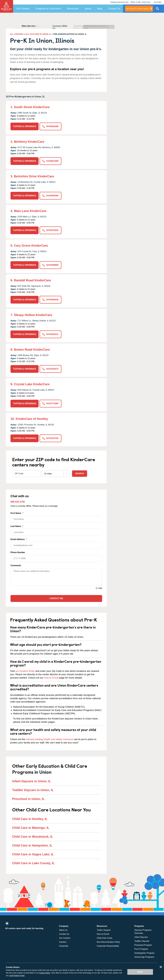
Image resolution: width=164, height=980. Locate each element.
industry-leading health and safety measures (50, 739)
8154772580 (50, 404)
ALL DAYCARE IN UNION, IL (38, 34)
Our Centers (23, 9)
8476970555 (50, 230)
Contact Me (56, 598)
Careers (63, 942)
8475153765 (50, 438)
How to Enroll (51, 678)
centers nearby (138, 9)
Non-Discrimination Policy (108, 942)
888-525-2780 (18, 502)
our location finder (25, 671)
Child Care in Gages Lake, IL (33, 854)
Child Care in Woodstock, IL (33, 837)
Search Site (157, 10)
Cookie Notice (45, 973)
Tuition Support (104, 930)
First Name (56, 517)
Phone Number (56, 557)
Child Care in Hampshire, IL (32, 845)
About (88, 9)
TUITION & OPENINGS (25, 126)
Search (80, 474)
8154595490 (50, 196)
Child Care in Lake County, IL (33, 863)
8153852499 (50, 161)
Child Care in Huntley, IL (30, 819)
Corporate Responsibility (108, 946)
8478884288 (50, 126)
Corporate (64, 946)
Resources (73, 9)
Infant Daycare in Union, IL (32, 781)
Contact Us (114, 9)
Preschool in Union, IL (28, 799)
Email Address (56, 544)
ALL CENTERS (17, 34)
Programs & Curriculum (48, 9)
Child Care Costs (104, 938)
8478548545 (50, 300)
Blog (100, 9)
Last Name (56, 530)
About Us (63, 930)
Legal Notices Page (17, 976)
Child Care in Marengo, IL (31, 828)
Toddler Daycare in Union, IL (33, 790)
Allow (140, 972)
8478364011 (50, 334)
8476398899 (50, 265)
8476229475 (50, 369)
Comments (16, 565)
